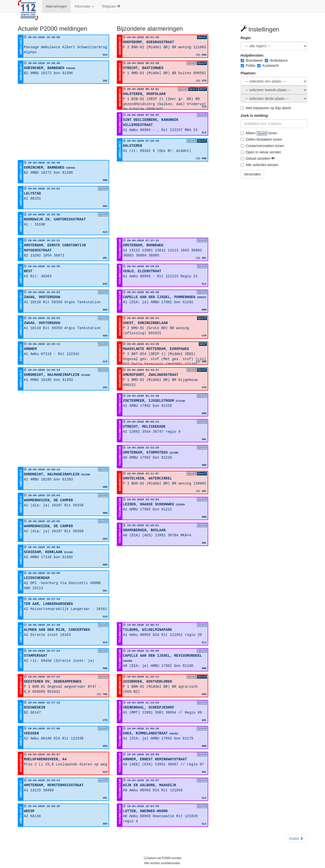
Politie (248, 66)
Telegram (111, 6)
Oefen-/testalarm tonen (261, 139)
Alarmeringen (56, 6)
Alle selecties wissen (259, 165)
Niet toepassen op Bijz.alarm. (266, 108)
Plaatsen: (249, 73)
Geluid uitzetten (258, 158)
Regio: (246, 38)
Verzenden (253, 174)
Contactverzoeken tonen (263, 146)
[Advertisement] (63, 122)
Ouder (296, 839)
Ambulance (276, 60)
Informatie (84, 6)
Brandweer (252, 60)
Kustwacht (268, 66)
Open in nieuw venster (261, 152)
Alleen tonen (259, 133)
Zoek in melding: (255, 116)
